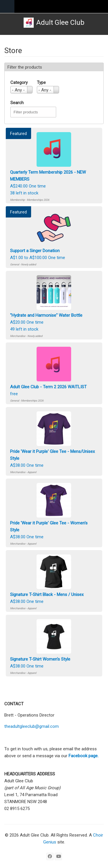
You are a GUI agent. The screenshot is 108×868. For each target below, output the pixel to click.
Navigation (7, 6)
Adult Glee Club (60, 23)
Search (17, 103)
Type (41, 83)
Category (19, 83)
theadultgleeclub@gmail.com (32, 726)
